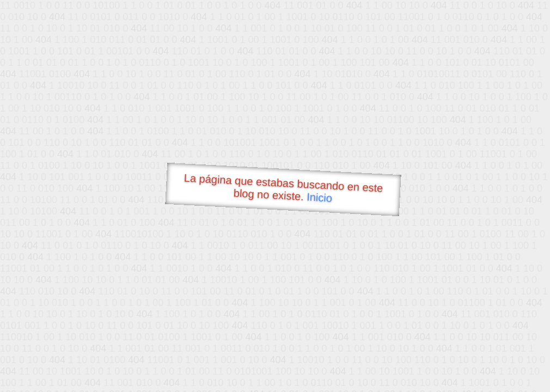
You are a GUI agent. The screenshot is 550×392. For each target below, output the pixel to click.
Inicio (320, 197)
